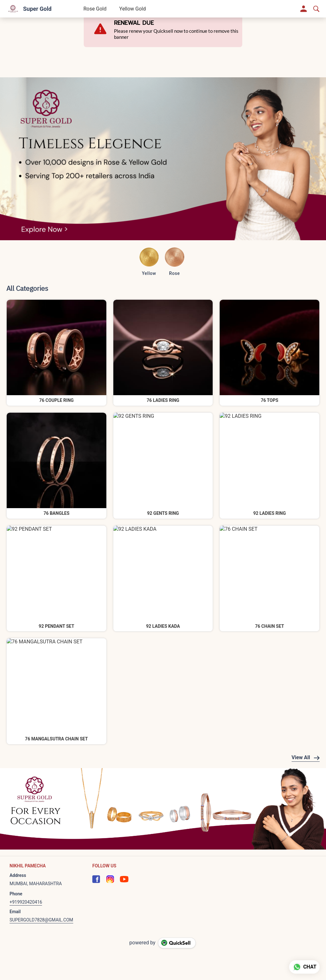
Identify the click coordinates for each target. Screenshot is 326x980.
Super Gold (37, 9)
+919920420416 (26, 902)
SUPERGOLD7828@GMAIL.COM (41, 920)
